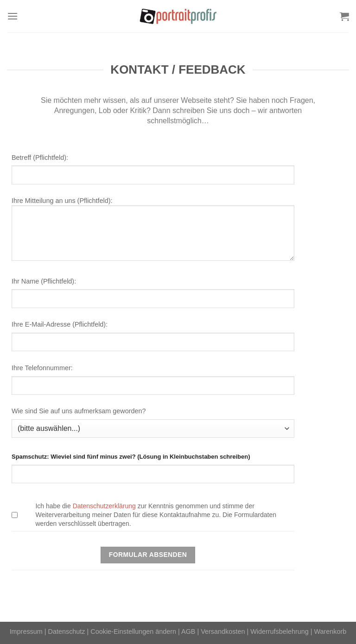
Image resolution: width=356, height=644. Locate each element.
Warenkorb (331, 631)
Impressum (26, 631)
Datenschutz (67, 631)
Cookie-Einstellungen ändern (133, 631)
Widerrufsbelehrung (280, 631)
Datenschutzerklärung (104, 506)
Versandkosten (223, 631)
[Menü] (13, 16)
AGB (188, 631)
